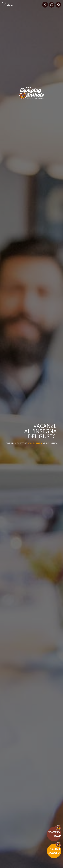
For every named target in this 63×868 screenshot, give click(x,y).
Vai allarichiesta (54, 851)
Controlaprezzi (54, 834)
